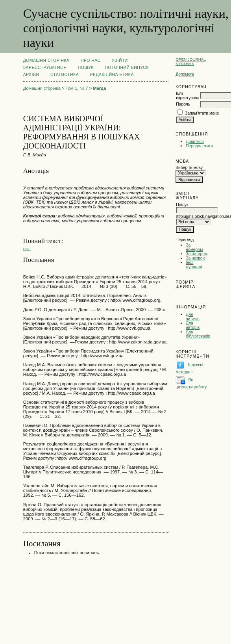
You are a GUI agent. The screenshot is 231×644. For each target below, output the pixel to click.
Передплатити (199, 146)
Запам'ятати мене (202, 113)
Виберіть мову (189, 168)
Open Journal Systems (191, 61)
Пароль (183, 104)
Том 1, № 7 (77, 88)
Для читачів (193, 317)
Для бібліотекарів (198, 334)
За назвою (196, 258)
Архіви (31, 75)
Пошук (86, 68)
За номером (194, 247)
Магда (99, 88)
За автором (197, 254)
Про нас (91, 60)
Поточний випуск (127, 68)
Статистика (65, 75)
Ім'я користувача (188, 96)
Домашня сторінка (46, 60)
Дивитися (195, 142)
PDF (27, 249)
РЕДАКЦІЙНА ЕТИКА (112, 75)
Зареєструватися (45, 68)
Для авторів (193, 325)
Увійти (120, 60)
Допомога (185, 74)
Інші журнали (194, 265)
